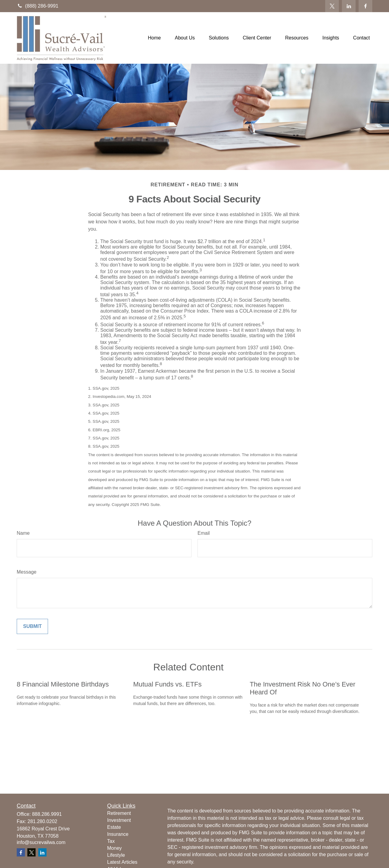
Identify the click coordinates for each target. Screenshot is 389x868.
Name (23, 533)
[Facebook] (365, 6)
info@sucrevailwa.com (41, 842)
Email (204, 533)
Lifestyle (116, 855)
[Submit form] (32, 626)
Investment (119, 820)
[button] (155, 38)
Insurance (118, 834)
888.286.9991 (47, 814)
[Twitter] (332, 6)
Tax (111, 841)
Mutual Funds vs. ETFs (167, 684)
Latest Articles (122, 862)
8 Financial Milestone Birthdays (63, 684)
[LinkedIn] (349, 6)
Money (115, 848)
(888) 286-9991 (38, 6)
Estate (114, 827)
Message (27, 572)
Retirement (119, 813)
